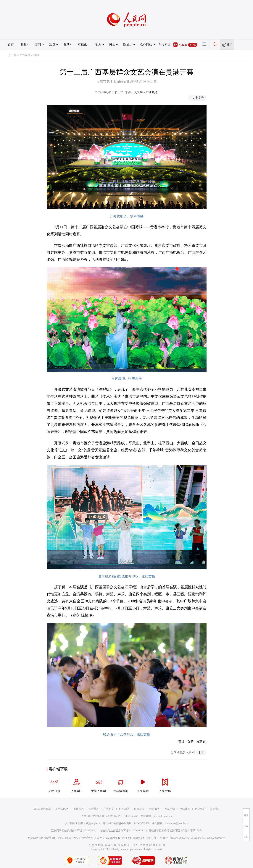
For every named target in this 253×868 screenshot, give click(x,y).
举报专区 (165, 44)
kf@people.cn (93, 823)
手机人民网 (99, 784)
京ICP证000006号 (179, 838)
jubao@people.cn (163, 816)
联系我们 (215, 809)
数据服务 (154, 809)
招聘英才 (94, 809)
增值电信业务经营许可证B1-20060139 (121, 831)
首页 (11, 44)
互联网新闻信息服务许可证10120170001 (74, 831)
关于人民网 (62, 809)
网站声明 (170, 809)
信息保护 (200, 809)
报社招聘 (78, 809)
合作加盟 (124, 809)
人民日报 (54, 784)
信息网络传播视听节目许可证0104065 (50, 838)
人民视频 (143, 784)
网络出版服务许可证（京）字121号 (148, 838)
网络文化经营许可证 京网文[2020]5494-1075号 (99, 838)
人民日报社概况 (42, 809)
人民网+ (76, 784)
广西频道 (25, 55)
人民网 (12, 55)
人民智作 (165, 784)
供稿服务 (139, 809)
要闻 (37, 55)
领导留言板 (121, 784)
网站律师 (185, 809)
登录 (230, 44)
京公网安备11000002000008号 (208, 838)
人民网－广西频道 (146, 92)
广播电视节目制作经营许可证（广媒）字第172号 (174, 831)
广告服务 (109, 809)
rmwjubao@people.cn (177, 823)
